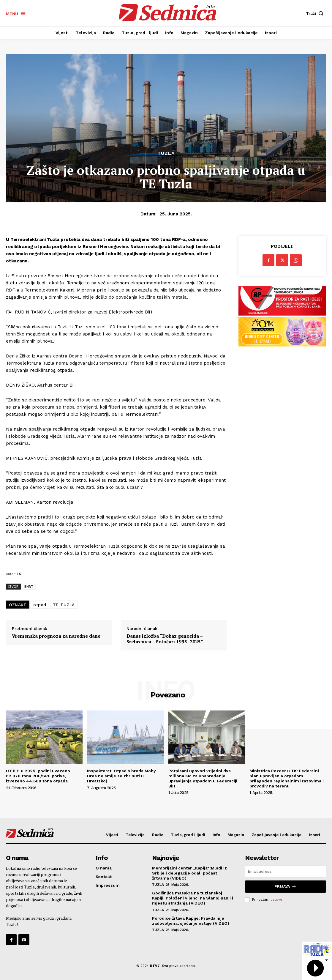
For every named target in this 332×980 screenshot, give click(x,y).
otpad (40, 605)
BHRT (29, 586)
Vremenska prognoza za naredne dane (56, 636)
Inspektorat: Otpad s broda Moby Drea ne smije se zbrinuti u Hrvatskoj (121, 776)
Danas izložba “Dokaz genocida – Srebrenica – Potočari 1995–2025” (165, 639)
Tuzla (166, 153)
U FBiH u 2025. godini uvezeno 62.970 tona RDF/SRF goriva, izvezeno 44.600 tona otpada (38, 776)
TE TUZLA (64, 605)
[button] (316, 13)
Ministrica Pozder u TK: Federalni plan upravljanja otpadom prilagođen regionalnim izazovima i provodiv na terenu (287, 778)
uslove (276, 899)
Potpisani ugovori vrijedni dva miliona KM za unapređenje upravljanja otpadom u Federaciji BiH (203, 778)
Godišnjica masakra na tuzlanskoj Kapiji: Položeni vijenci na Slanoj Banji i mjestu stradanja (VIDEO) (193, 898)
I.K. (19, 574)
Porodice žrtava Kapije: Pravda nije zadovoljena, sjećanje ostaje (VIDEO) (191, 921)
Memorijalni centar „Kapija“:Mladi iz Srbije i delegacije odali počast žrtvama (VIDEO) (189, 873)
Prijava (285, 887)
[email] (286, 871)
